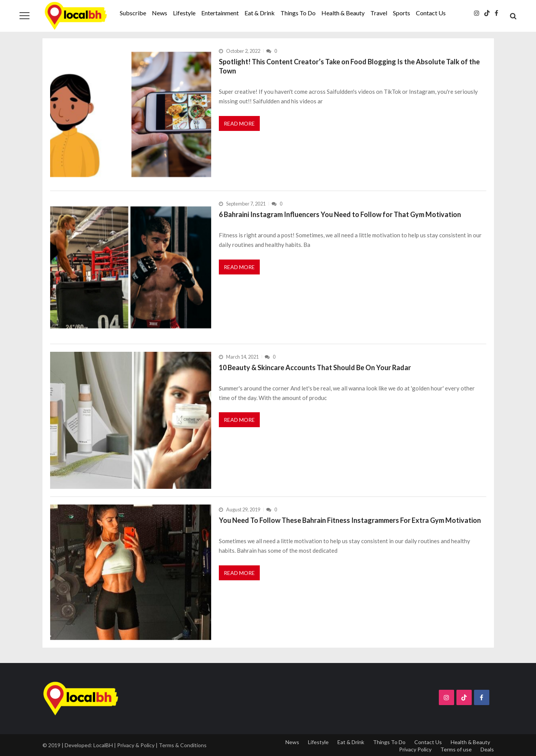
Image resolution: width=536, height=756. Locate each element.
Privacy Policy (415, 749)
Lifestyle (184, 13)
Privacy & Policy (136, 745)
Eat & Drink (260, 13)
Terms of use (456, 749)
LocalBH (103, 745)
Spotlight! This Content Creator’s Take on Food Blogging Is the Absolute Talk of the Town (349, 66)
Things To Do (298, 13)
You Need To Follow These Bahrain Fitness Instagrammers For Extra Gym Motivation (350, 520)
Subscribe (133, 13)
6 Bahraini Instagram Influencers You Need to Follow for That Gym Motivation (340, 214)
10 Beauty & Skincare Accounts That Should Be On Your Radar (315, 367)
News (160, 13)
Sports (402, 13)
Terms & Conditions (183, 745)
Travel (379, 13)
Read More (239, 123)
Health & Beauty (343, 13)
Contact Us (431, 13)
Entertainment (220, 13)
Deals (487, 749)
